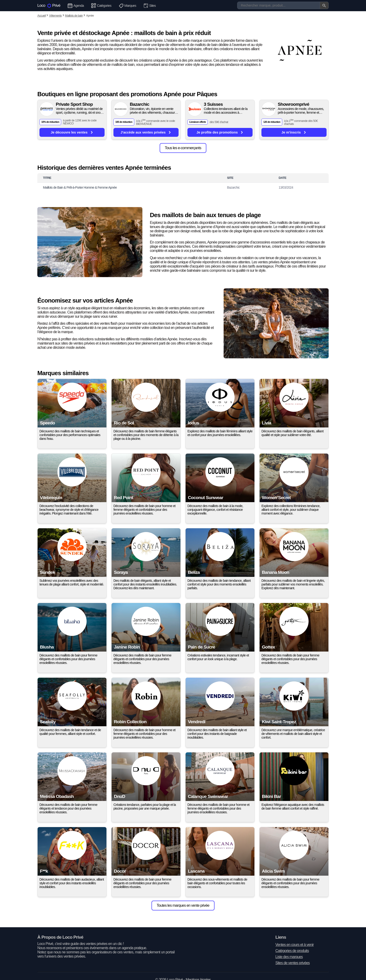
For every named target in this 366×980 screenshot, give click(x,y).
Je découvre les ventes (72, 132)
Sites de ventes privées (293, 963)
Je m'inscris (294, 132)
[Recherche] (283, 5)
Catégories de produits (292, 951)
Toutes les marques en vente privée (183, 905)
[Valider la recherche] (324, 5)
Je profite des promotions (220, 132)
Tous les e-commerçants (183, 148)
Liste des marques (289, 957)
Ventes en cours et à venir (295, 945)
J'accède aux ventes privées (146, 132)
